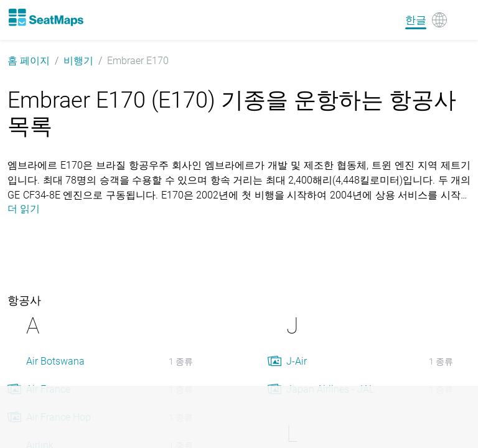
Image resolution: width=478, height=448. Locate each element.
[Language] (426, 20)
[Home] (45, 17)
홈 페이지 (29, 61)
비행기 (78, 61)
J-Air (297, 361)
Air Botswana (55, 361)
